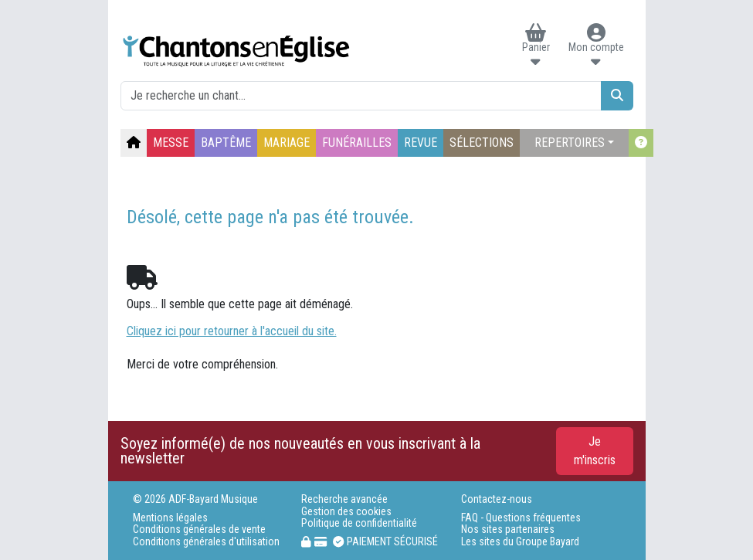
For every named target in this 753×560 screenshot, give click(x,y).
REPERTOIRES (570, 143)
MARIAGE (287, 143)
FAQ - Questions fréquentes (521, 518)
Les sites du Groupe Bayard (520, 542)
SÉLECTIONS (482, 143)
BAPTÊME (226, 143)
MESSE (171, 143)
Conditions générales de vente (199, 529)
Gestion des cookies (346, 512)
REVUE (421, 143)
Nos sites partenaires (508, 529)
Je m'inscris (595, 451)
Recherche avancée (344, 499)
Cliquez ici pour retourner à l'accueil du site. (232, 331)
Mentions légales (170, 518)
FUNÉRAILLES (357, 143)
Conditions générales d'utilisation (206, 542)
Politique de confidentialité (359, 523)
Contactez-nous (497, 499)
